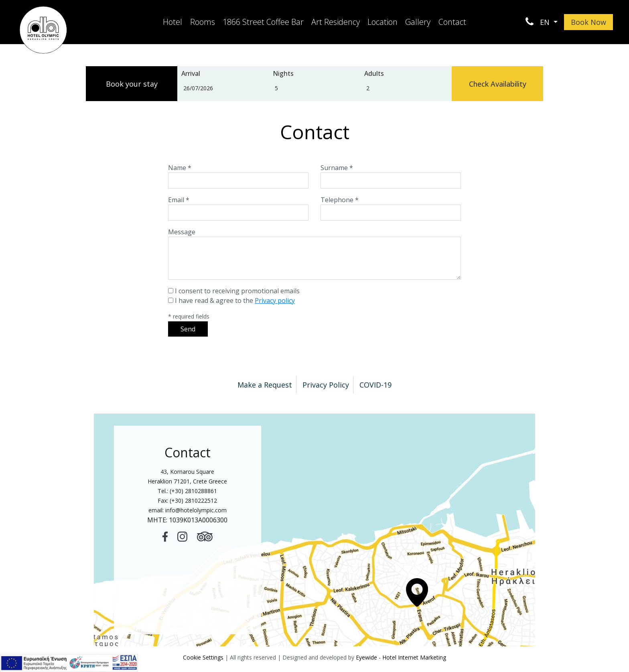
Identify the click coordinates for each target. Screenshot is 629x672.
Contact (452, 22)
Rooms (203, 22)
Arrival (191, 73)
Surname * (337, 168)
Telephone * (340, 200)
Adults (374, 73)
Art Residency (336, 22)
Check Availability (498, 84)
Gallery (418, 22)
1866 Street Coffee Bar (263, 22)
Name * (180, 168)
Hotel (172, 22)
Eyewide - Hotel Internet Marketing (401, 657)
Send (188, 329)
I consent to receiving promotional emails (237, 291)
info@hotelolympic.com (196, 510)
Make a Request (265, 385)
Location (382, 22)
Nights (283, 73)
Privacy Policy (326, 385)
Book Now (588, 22)
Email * (179, 200)
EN (546, 22)
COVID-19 (375, 385)
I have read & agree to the (235, 300)
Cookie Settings (203, 657)
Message (182, 232)
